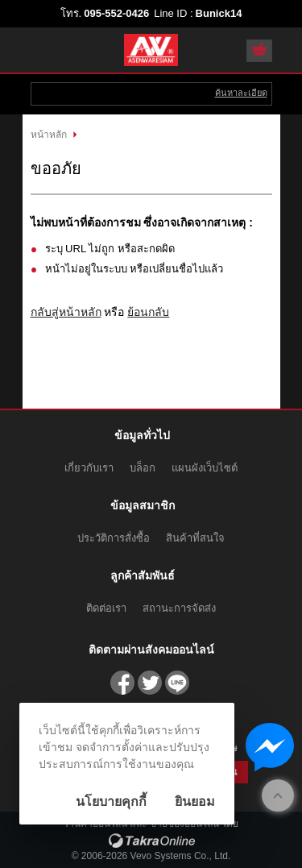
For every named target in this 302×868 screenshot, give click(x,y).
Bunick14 (219, 13)
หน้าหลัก (49, 135)
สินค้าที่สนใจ (195, 538)
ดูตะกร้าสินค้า (259, 52)
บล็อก (143, 468)
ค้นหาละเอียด (241, 93)
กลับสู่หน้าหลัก (66, 312)
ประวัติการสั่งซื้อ (114, 538)
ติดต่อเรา (106, 608)
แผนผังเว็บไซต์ (205, 468)
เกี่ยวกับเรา (89, 468)
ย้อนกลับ (148, 312)
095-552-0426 (116, 13)
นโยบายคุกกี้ (111, 802)
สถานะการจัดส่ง (179, 608)
